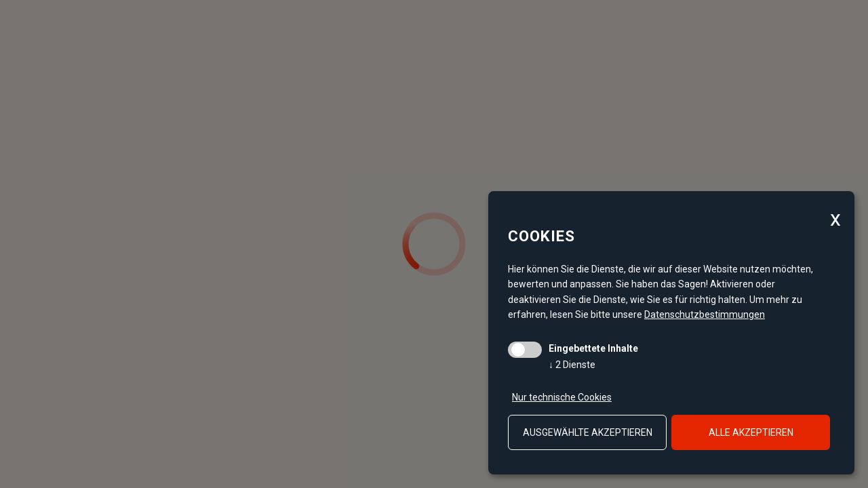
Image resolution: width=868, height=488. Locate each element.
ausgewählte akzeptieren (588, 432)
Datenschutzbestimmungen (705, 314)
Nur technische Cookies (562, 397)
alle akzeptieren (751, 432)
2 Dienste (572, 365)
